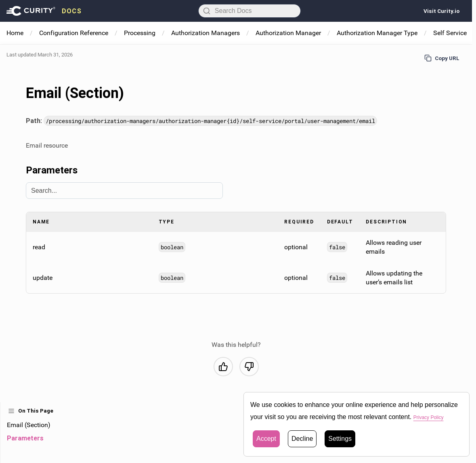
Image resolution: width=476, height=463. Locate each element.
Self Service (450, 33)
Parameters (25, 438)
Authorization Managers (205, 33)
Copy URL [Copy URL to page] (442, 58)
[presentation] (44, 11)
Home (15, 33)
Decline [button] (302, 439)
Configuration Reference (74, 33)
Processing (140, 33)
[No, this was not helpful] (249, 367)
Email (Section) (29, 425)
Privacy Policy (434, 417)
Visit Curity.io (441, 11)
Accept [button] (266, 439)
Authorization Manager (288, 33)
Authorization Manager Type (377, 33)
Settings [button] (340, 439)
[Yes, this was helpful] (223, 367)
